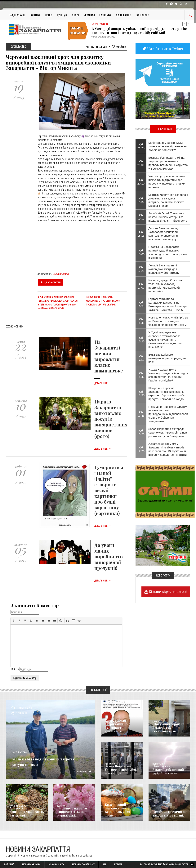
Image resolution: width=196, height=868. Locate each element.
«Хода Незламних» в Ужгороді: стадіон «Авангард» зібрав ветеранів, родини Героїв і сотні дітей (168, 375)
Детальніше (103, 383)
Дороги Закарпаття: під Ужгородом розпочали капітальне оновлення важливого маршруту (164, 234)
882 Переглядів (97, 47)
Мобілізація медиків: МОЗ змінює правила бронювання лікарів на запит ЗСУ (167, 146)
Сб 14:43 (141, 375)
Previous (184, 24)
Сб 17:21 (141, 269)
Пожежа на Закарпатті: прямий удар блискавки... (170, 772)
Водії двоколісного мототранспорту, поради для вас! (167, 358)
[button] (14, 621)
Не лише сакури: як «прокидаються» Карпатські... (71, 812)
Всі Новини (142, 15)
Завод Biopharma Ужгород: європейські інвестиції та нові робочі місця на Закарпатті (168, 432)
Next (188, 24)
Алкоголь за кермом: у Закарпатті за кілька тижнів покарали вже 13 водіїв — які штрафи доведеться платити (168, 449)
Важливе (61, 806)
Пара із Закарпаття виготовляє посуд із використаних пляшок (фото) (111, 419)
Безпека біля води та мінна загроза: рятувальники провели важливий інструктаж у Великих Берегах (168, 163)
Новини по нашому (18, 806)
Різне (155, 806)
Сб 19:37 (141, 200)
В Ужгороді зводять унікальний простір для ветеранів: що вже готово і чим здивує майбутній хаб (139, 31)
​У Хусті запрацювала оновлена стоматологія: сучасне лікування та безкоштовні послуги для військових (165, 340)
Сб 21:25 (141, 146)
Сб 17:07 (141, 286)
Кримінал (89, 15)
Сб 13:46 (141, 414)
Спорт (76, 15)
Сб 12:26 (141, 449)
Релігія (108, 806)
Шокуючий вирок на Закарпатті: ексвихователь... (166, 728)
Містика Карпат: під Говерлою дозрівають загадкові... (25, 812)
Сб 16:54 (141, 304)
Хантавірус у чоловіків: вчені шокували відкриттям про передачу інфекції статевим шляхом (167, 182)
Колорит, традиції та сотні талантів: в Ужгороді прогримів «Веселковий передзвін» (165, 286)
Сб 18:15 (141, 234)
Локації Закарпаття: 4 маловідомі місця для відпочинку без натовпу (164, 269)
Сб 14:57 (141, 358)
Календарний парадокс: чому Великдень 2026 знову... (121, 812)
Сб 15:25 (141, 340)
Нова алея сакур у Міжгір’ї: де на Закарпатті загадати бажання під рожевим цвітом (168, 321)
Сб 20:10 (141, 182)
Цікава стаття (51, 282)
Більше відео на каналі (168, 592)
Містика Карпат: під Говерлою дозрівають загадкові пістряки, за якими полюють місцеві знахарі (168, 200)
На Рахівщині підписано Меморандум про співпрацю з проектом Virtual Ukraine (103, 301)
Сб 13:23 (141, 432)
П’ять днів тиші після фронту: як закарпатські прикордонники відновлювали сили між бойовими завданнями (168, 414)
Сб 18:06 (141, 252)
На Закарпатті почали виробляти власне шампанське (109, 356)
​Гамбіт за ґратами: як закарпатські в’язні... (167, 814)
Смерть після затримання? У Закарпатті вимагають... (121, 728)
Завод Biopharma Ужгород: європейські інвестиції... (120, 770)
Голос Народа (111, 722)
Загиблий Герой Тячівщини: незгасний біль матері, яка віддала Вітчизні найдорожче (168, 217)
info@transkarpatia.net (80, 856)
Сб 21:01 (141, 163)
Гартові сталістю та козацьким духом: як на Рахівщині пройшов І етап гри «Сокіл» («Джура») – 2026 (168, 304)
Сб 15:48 (141, 321)
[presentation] (14, 621)
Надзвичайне (17, 15)
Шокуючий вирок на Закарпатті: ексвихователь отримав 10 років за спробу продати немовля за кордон (167, 394)
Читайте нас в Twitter (165, 49)
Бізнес (49, 15)
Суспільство (124, 15)
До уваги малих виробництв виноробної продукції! (109, 556)
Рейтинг (119, 47)
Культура (62, 15)
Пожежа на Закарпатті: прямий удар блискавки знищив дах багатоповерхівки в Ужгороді (168, 252)
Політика (35, 15)
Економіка (105, 15)
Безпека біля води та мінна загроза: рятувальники (50, 761)
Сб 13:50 (141, 394)
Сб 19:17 (141, 217)
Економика (110, 764)
